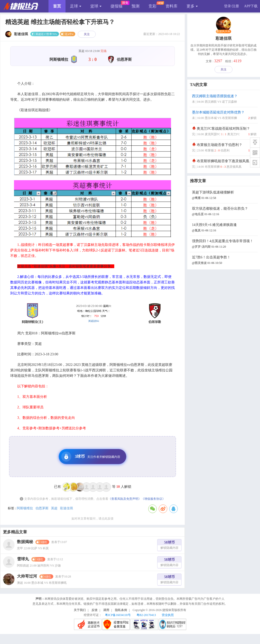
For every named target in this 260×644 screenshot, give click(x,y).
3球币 (91, 457)
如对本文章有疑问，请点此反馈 (92, 519)
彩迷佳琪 (66, 508)
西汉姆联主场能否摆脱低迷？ (224, 99)
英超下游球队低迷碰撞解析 (224, 196)
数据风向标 (223, 31)
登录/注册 (231, 6)
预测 (135, 6)
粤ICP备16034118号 (118, 615)
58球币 (169, 546)
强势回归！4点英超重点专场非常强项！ (224, 244)
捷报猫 (116, 6)
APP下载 (251, 6)
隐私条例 (121, 610)
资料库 (171, 6)
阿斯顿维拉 (25, 508)
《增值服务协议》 (153, 499)
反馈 (94, 610)
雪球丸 (23, 559)
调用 (106, 610)
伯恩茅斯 (42, 508)
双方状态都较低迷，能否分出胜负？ (224, 212)
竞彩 (152, 6)
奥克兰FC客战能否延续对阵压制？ (224, 132)
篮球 (96, 6)
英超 (54, 508)
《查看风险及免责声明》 (125, 499)
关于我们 (80, 610)
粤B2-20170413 (146, 615)
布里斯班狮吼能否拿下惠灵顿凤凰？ (224, 164)
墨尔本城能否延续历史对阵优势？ (224, 116)
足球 (76, 6)
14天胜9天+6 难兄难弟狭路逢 (224, 228)
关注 (87, 34)
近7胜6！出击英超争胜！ (224, 261)
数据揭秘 (25, 542)
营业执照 (168, 615)
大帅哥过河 (27, 576)
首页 (57, 6)
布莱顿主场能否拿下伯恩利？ (224, 148)
